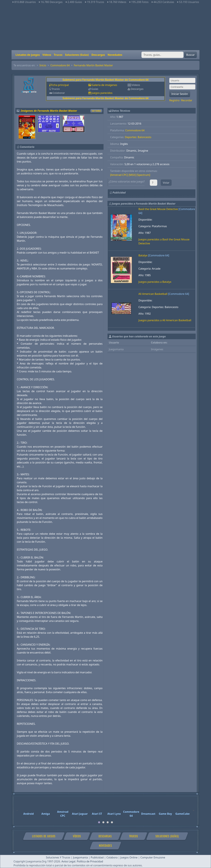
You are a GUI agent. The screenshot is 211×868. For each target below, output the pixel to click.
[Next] (194, 809)
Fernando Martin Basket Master (93, 65)
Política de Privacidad (90, 861)
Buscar (190, 55)
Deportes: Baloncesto (138, 137)
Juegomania (80, 857)
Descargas (98, 55)
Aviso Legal (68, 861)
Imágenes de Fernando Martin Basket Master (49, 111)
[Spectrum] (143, 175)
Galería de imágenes (104, 85)
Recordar (187, 100)
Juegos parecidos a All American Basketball (165, 320)
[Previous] (17, 809)
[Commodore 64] (159, 255)
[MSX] (132, 175)
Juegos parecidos (102, 93)
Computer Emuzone (153, 857)
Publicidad (97, 857)
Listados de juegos (28, 55)
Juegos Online (129, 857)
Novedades (115, 55)
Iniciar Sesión (180, 94)
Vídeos (47, 55)
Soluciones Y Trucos (58, 857)
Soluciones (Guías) (77, 55)
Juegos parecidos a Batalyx (155, 282)
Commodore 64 (60, 65)
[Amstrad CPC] (119, 175)
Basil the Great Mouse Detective (158, 209)
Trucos (58, 55)
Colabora (112, 857)
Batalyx (143, 255)
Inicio (43, 65)
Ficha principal (60, 85)
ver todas (96, 111)
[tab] (99, 822)
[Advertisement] (105, 27)
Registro (174, 100)
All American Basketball (153, 294)
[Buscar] (162, 55)
